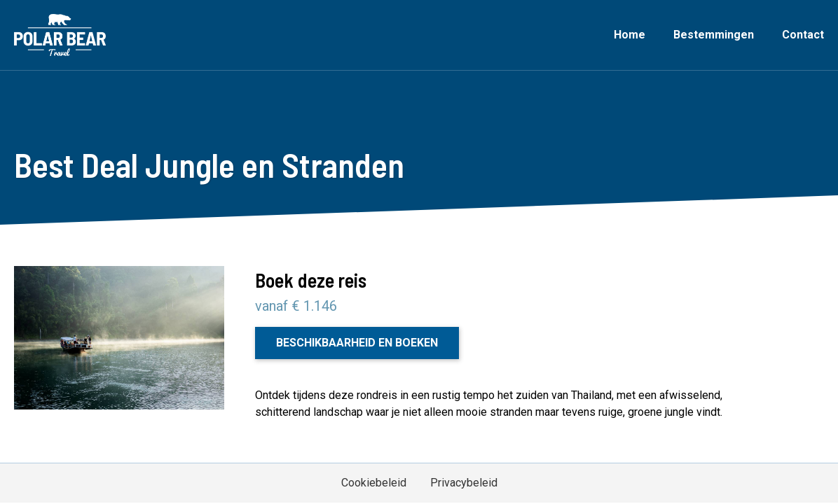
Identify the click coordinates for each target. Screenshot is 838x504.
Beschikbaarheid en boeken (357, 343)
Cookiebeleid (374, 483)
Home (630, 35)
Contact (803, 35)
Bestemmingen (714, 35)
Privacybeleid (464, 483)
